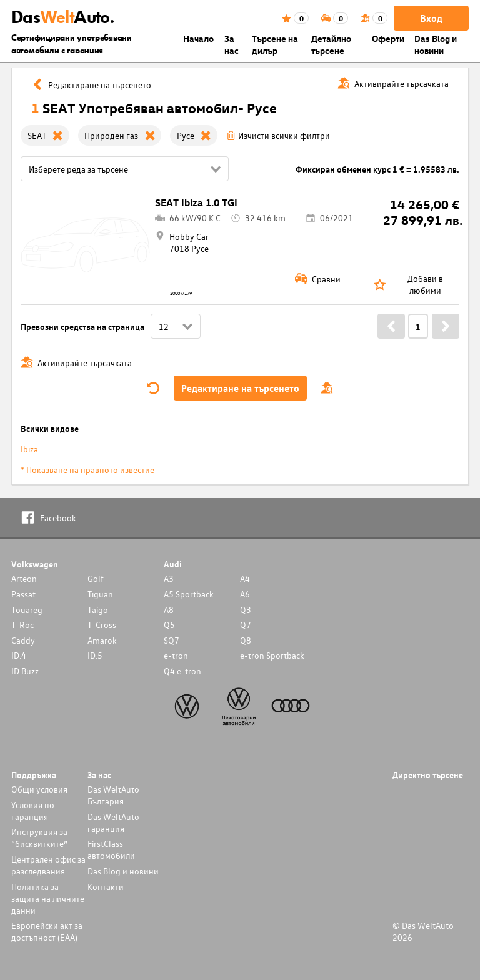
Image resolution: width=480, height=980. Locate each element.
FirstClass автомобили (111, 849)
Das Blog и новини (436, 44)
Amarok (102, 640)
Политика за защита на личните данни (48, 898)
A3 (169, 578)
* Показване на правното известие (87, 470)
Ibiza (29, 449)
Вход (431, 18)
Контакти (106, 887)
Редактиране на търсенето (240, 388)
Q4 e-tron (182, 671)
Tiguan (100, 594)
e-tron (176, 655)
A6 (245, 594)
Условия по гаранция (33, 811)
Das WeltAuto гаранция (113, 822)
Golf (96, 578)
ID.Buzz (25, 671)
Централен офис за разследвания (48, 865)
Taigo (98, 610)
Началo (198, 38)
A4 (245, 578)
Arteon (24, 578)
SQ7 (172, 640)
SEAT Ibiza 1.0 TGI (196, 202)
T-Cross (102, 625)
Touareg (27, 610)
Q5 (169, 625)
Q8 (246, 640)
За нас (232, 44)
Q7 (246, 625)
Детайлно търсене (331, 44)
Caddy (23, 640)
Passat (23, 594)
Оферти (388, 38)
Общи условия (39, 789)
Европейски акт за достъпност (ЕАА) (47, 931)
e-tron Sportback (272, 655)
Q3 (246, 610)
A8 (169, 610)
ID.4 (19, 655)
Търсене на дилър (275, 44)
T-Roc (22, 625)
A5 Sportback (189, 594)
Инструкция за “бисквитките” (39, 837)
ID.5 (95, 655)
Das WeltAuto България (113, 795)
